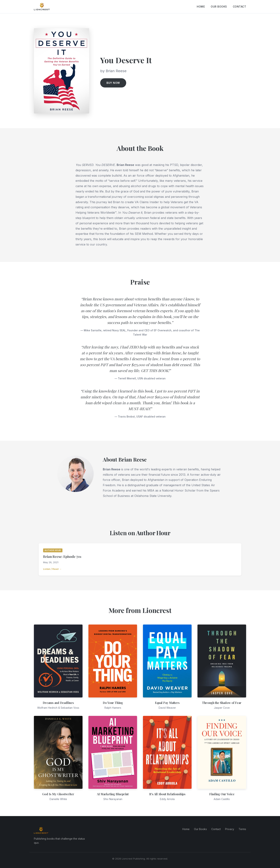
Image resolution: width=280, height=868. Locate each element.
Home (201, 7)
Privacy (230, 829)
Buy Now (113, 83)
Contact (240, 7)
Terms (242, 829)
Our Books (219, 7)
